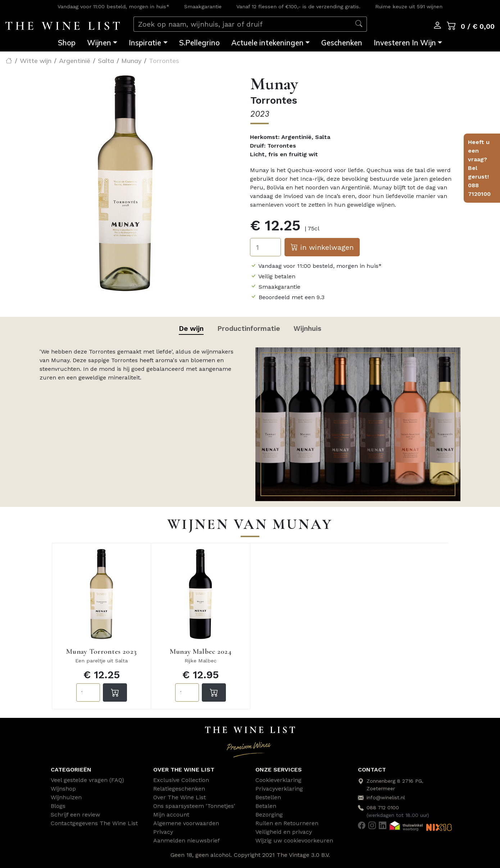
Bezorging (269, 815)
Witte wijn (36, 60)
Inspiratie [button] (145, 43)
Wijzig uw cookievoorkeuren (294, 840)
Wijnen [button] (99, 43)
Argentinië (75, 60)
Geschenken (342, 43)
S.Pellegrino (199, 43)
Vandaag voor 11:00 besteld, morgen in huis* (113, 6)
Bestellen (268, 797)
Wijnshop (63, 789)
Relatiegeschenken (179, 789)
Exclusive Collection (181, 780)
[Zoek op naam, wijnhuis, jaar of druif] (242, 24)
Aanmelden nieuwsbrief (187, 840)
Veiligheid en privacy (284, 832)
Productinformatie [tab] (249, 329)
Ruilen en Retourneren (287, 823)
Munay (131, 60)
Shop (67, 43)
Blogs (58, 806)
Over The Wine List (179, 797)
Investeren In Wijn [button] (405, 43)
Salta (106, 60)
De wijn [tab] (191, 329)
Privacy (163, 832)
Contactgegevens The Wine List (94, 823)
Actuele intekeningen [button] (267, 43)
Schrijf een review (75, 815)
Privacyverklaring (279, 789)
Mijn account (171, 815)
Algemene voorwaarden (186, 823)
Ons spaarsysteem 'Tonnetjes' (194, 806)
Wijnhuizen (66, 797)
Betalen (266, 806)
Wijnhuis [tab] (307, 329)
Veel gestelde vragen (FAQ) (87, 780)
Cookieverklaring (278, 780)
